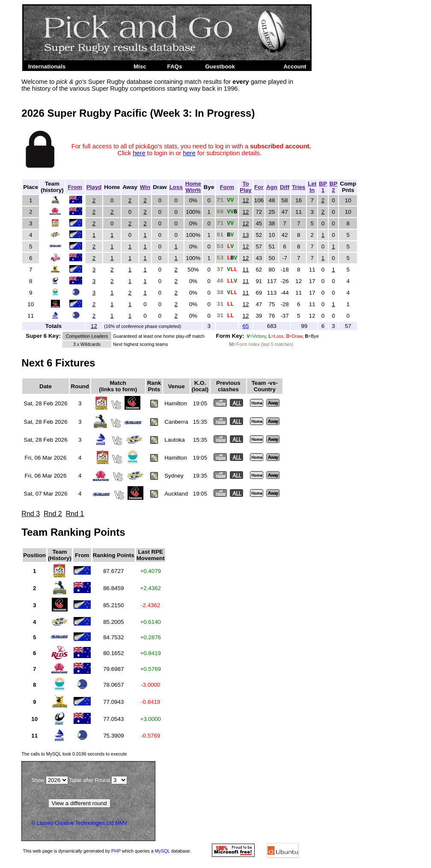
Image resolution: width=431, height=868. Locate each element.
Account (295, 66)
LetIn (312, 187)
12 (246, 200)
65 (246, 326)
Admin (262, 66)
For (259, 187)
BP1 (323, 187)
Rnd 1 (75, 514)
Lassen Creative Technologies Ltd (75, 823)
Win (145, 187)
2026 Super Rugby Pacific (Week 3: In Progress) (138, 113)
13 (246, 235)
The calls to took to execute (74, 754)
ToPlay (245, 187)
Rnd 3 (31, 514)
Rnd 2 (53, 514)
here (139, 153)
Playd (94, 187)
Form (227, 187)
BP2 (334, 187)
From (75, 187)
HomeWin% (193, 187)
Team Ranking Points (73, 532)
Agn (272, 187)
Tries (299, 187)
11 (246, 270)
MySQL (162, 851)
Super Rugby (98, 66)
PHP (116, 851)
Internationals (47, 66)
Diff (285, 187)
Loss (176, 187)
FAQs (175, 66)
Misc (140, 66)
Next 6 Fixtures (58, 363)
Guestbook (220, 66)
